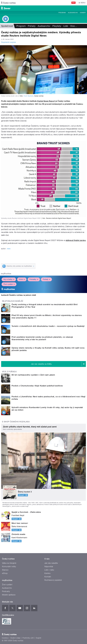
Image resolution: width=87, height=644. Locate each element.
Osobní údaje (15, 638)
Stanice (5, 570)
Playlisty (57, 26)
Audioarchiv (73, 13)
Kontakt (48, 577)
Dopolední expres (9, 42)
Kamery (83, 13)
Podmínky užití (28, 638)
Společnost (7, 26)
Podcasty (6, 591)
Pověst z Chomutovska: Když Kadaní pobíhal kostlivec (37, 386)
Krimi (22, 279)
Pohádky (34, 279)
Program (62, 13)
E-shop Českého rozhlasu (16, 422)
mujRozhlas (6, 274)
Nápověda (49, 567)
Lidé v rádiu (49, 570)
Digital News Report (46, 101)
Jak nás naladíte (51, 563)
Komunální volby (9, 567)
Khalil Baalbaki (28, 96)
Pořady (32, 26)
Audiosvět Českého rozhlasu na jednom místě (19, 295)
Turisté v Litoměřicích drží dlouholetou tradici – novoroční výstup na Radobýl (48, 326)
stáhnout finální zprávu (76, 240)
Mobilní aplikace (9, 595)
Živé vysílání (9, 284)
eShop (5, 573)
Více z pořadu (9, 372)
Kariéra (47, 573)
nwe (9, 249)
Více (74, 26)
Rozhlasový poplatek (53, 580)
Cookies (5, 638)
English (39, 638)
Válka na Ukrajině (9, 563)
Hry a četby (9, 279)
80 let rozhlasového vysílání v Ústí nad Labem (33, 375)
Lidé (66, 26)
